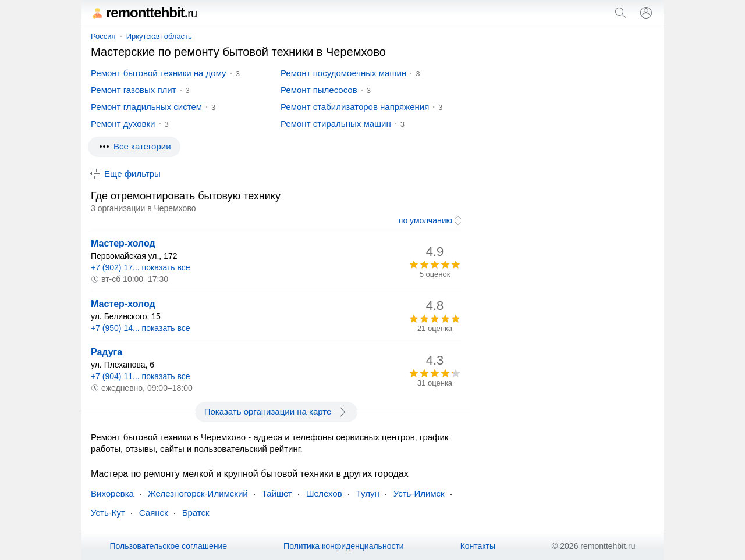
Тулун (368, 493)
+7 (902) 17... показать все (141, 267)
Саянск (154, 513)
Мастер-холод (123, 243)
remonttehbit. (144, 13)
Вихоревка (112, 493)
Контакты (478, 546)
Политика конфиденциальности (344, 546)
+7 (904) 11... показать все (141, 376)
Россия (103, 36)
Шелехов (324, 493)
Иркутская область (159, 36)
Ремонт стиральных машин (336, 124)
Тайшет (277, 493)
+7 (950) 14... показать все (141, 328)
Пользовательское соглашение (168, 546)
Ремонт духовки (123, 124)
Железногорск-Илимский (198, 493)
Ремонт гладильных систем (146, 107)
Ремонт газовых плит (134, 90)
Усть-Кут (108, 513)
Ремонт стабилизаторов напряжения (355, 107)
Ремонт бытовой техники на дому (159, 73)
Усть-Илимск (419, 493)
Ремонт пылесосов (319, 90)
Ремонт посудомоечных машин (343, 73)
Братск (196, 513)
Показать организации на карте (276, 412)
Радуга (107, 352)
